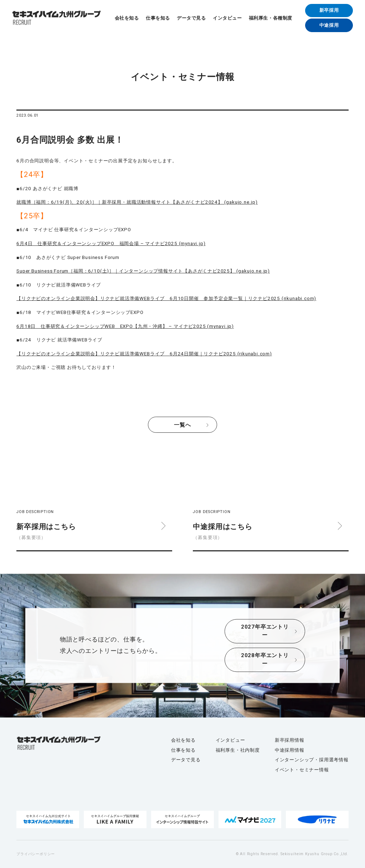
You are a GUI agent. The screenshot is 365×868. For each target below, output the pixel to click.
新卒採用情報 (290, 740)
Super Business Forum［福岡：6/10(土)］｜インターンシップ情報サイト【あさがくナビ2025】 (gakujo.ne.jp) (143, 271)
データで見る (191, 18)
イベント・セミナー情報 (302, 770)
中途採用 (329, 25)
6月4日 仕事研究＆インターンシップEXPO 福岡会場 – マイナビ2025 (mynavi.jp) (111, 243)
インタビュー (227, 18)
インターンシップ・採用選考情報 (312, 760)
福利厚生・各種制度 (271, 18)
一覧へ (182, 425)
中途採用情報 (290, 750)
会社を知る (127, 18)
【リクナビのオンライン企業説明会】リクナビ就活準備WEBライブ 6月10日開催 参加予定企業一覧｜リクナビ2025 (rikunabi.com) (166, 298)
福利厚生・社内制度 (238, 750)
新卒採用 (329, 10)
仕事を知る (158, 18)
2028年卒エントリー (265, 660)
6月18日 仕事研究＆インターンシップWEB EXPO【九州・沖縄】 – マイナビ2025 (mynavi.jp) (125, 326)
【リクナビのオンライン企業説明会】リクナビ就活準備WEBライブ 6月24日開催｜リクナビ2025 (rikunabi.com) (144, 354)
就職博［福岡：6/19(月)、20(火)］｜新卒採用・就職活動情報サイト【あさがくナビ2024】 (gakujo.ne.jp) (137, 202)
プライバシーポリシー (36, 854)
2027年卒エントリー (265, 631)
